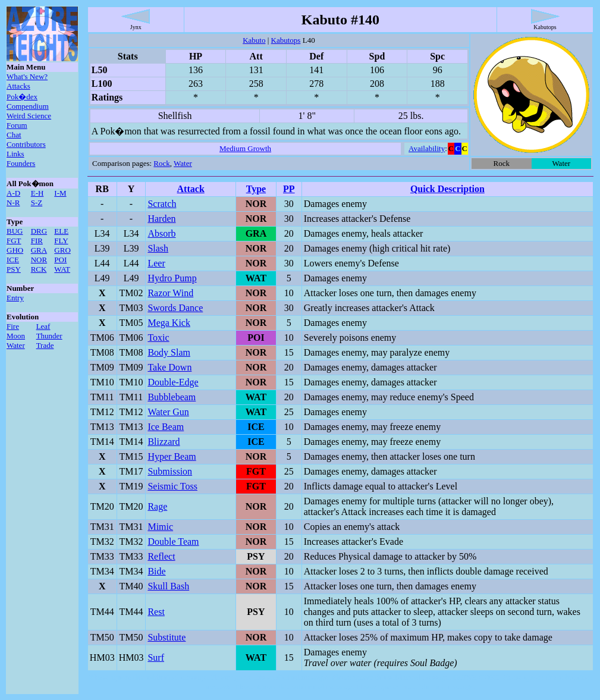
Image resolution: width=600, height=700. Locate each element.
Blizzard (164, 442)
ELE (61, 231)
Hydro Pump (172, 278)
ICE (13, 260)
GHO (15, 250)
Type (256, 189)
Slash (158, 248)
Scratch (162, 204)
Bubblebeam (172, 397)
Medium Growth (245, 148)
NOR (39, 260)
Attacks (18, 86)
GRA (39, 250)
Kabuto (254, 40)
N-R (13, 203)
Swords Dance (175, 308)
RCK (39, 269)
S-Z (37, 203)
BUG (15, 231)
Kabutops (286, 40)
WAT (62, 269)
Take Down (169, 367)
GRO (62, 250)
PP (289, 189)
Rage (157, 506)
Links (15, 154)
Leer (156, 263)
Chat (14, 135)
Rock (161, 163)
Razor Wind (170, 293)
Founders (21, 163)
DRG (39, 231)
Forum (17, 125)
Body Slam (169, 352)
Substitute (167, 637)
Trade (45, 345)
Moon (16, 336)
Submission (170, 471)
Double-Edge (173, 382)
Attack (191, 189)
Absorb (161, 233)
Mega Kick (169, 323)
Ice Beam (166, 427)
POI (60, 260)
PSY (14, 269)
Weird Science (29, 116)
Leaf (43, 326)
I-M (60, 193)
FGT (14, 241)
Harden (161, 219)
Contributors (26, 144)
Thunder (49, 336)
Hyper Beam (172, 456)
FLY (61, 241)
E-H (37, 193)
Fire (13, 326)
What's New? (27, 76)
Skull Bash (168, 586)
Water (16, 345)
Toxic (158, 338)
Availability (427, 148)
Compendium (28, 106)
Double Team (173, 542)
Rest (156, 612)
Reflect (161, 556)
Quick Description (447, 189)
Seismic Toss (172, 486)
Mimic (160, 527)
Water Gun (168, 412)
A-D (13, 193)
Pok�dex (22, 97)
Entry (15, 298)
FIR (37, 241)
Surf (156, 657)
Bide (156, 571)
